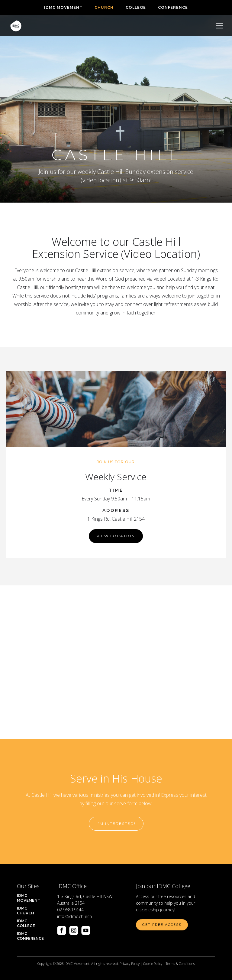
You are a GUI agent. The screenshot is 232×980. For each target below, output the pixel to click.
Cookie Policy (153, 964)
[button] (220, 26)
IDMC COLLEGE (26, 923)
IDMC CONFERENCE (30, 936)
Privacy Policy (130, 964)
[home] (16, 26)
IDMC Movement (29, 898)
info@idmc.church (74, 916)
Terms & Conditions (180, 964)
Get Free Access (162, 925)
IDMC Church (26, 911)
